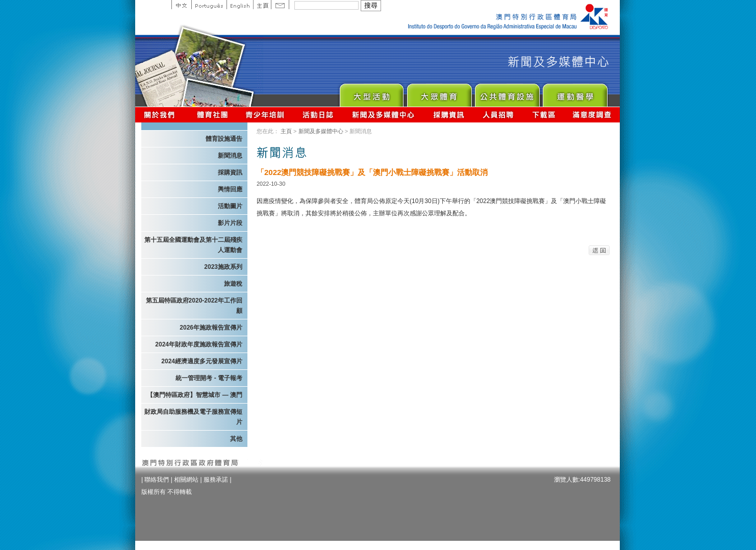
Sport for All (439, 93)
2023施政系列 (223, 267)
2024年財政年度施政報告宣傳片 (199, 344)
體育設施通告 (224, 139)
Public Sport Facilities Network (507, 93)
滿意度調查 (592, 115)
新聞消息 (230, 156)
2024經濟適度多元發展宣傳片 (202, 361)
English (240, 5)
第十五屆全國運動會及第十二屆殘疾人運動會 (193, 245)
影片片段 (230, 223)
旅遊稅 (233, 284)
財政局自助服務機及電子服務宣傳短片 (193, 417)
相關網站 (186, 480)
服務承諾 (216, 480)
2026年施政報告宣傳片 (211, 328)
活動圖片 (230, 206)
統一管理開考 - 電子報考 (209, 378)
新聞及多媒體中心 (384, 115)
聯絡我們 (157, 480)
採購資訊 (449, 115)
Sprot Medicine (575, 93)
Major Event (371, 93)
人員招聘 (498, 115)
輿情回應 (230, 189)
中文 (181, 5)
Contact (280, 5)
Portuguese (209, 5)
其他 (236, 439)
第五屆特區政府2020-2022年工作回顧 (194, 306)
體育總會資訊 (212, 115)
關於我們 (161, 115)
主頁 (262, 5)
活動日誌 (319, 115)
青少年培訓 (265, 115)
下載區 (544, 115)
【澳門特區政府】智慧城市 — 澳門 (195, 395)
